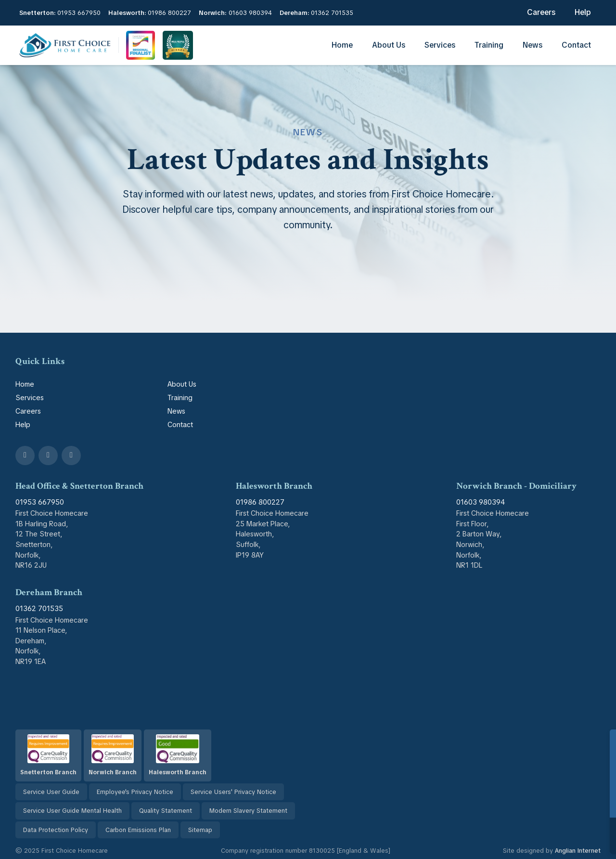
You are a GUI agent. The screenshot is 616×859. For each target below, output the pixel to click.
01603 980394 (250, 13)
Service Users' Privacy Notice (233, 792)
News (533, 45)
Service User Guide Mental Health (72, 811)
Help (583, 12)
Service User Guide (51, 792)
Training (489, 45)
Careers (541, 12)
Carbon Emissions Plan (138, 830)
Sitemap (200, 830)
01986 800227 (169, 13)
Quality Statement (166, 811)
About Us (389, 45)
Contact (576, 45)
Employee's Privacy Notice (135, 792)
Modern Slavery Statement (248, 811)
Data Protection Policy (56, 830)
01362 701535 (332, 13)
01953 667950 (79, 13)
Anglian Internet (578, 851)
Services (440, 45)
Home (342, 45)
